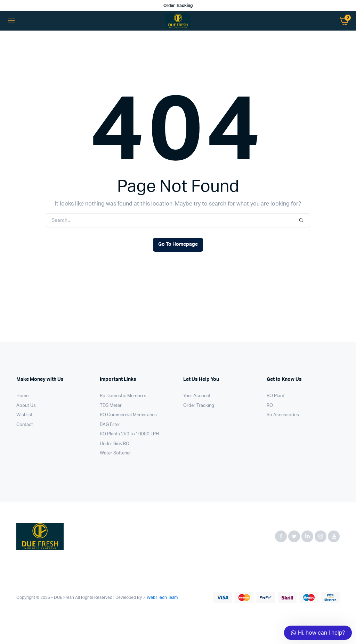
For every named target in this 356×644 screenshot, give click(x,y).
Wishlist (25, 415)
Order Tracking (178, 6)
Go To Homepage (178, 244)
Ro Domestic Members (123, 396)
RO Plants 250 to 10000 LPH (129, 434)
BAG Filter (110, 425)
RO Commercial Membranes (128, 415)
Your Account (197, 396)
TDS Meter (111, 406)
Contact (25, 425)
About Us (26, 406)
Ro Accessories (283, 415)
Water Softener (115, 453)
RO (270, 406)
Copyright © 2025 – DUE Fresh (46, 597)
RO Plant (276, 396)
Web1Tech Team (162, 597)
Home (22, 396)
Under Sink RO (115, 444)
